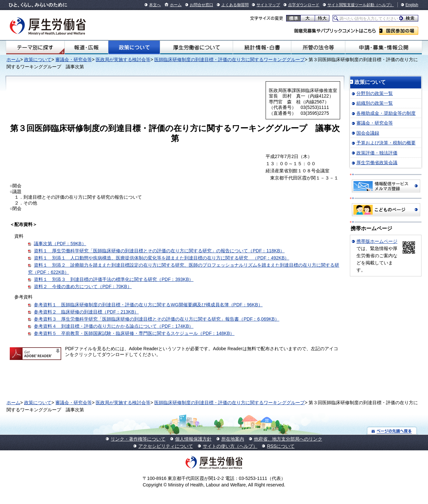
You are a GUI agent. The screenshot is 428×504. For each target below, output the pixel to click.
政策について (134, 47)
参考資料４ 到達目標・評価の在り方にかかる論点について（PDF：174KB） (114, 326)
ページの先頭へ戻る (392, 431)
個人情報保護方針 (193, 439)
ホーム (176, 5)
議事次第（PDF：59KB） (60, 244)
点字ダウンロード (304, 5)
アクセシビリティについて (166, 446)
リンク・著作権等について (138, 439)
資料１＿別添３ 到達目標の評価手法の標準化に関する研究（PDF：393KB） (114, 279)
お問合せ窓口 (201, 5)
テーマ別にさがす (35, 47)
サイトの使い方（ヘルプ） (230, 446)
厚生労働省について (196, 47)
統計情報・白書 (262, 47)
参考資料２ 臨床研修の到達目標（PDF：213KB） (86, 312)
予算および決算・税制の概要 (386, 143)
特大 (322, 18)
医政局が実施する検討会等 (123, 60)
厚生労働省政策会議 (377, 163)
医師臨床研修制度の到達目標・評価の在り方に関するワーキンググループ (229, 60)
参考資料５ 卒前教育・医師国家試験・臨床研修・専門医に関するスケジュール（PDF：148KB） (134, 333)
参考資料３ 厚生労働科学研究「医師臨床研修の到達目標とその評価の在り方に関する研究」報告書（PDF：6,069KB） (157, 319)
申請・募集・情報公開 (384, 47)
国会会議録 (368, 133)
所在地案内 (233, 439)
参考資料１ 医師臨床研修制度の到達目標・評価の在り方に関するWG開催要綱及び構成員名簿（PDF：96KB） (148, 305)
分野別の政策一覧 (375, 93)
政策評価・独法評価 (377, 153)
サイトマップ (268, 5)
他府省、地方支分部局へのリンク (288, 439)
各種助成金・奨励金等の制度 (386, 113)
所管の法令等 (318, 47)
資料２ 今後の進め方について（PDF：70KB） (83, 286)
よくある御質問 (235, 5)
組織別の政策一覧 (375, 103)
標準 (293, 18)
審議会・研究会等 (74, 60)
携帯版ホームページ (377, 241)
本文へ (155, 5)
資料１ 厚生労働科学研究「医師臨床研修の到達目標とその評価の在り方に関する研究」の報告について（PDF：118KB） (159, 251)
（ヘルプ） (384, 5)
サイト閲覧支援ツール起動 (351, 5)
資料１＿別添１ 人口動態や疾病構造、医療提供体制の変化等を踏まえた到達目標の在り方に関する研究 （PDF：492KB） (161, 258)
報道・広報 (86, 47)
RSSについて (281, 446)
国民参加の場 (399, 31)
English (412, 5)
